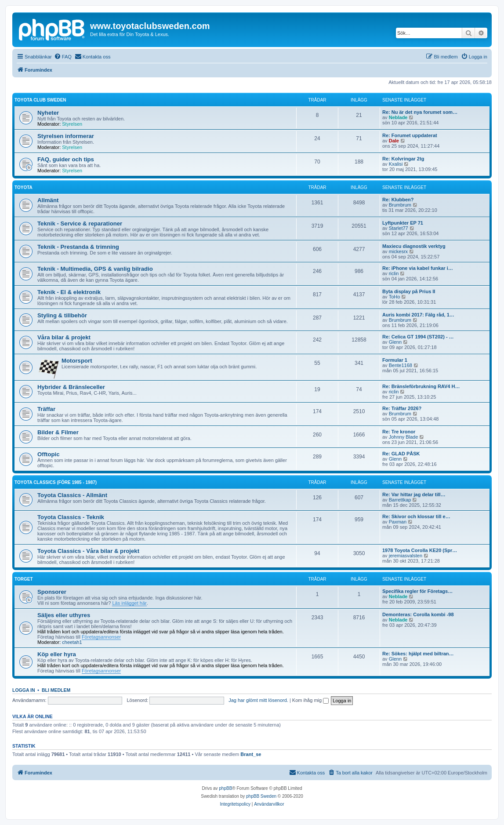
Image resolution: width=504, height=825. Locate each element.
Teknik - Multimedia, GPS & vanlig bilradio (95, 269)
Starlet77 (399, 228)
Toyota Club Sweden (40, 100)
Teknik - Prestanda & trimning (78, 247)
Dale (394, 141)
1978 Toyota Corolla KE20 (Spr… (420, 550)
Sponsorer (52, 592)
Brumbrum (400, 205)
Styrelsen (72, 124)
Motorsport (77, 361)
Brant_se (251, 754)
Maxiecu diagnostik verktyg (414, 246)
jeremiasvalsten (406, 556)
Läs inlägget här (129, 603)
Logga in (24, 690)
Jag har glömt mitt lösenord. (258, 700)
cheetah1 (72, 642)
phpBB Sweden (261, 796)
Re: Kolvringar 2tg (403, 159)
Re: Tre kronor (399, 432)
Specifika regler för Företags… (417, 591)
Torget (24, 579)
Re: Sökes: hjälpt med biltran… (418, 654)
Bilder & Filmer (58, 432)
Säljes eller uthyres (64, 615)
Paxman (398, 522)
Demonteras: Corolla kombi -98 (418, 614)
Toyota (24, 187)
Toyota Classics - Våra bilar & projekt (88, 551)
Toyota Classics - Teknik (71, 517)
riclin (394, 273)
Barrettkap (400, 500)
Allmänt (48, 200)
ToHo (395, 297)
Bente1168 (401, 365)
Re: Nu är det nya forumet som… (420, 112)
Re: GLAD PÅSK (401, 454)
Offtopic (49, 454)
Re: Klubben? (398, 200)
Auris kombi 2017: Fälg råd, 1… (418, 315)
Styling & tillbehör (62, 315)
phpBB (225, 788)
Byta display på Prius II (409, 291)
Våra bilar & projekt (64, 337)
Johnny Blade (404, 437)
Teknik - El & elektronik (69, 292)
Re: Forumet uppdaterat (410, 135)
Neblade (398, 117)
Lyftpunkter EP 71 (403, 223)
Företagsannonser (101, 637)
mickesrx (398, 251)
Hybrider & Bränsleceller (71, 387)
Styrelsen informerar (66, 136)
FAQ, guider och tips (66, 159)
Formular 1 (395, 360)
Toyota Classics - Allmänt (72, 495)
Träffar (46, 409)
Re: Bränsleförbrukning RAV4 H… (421, 386)
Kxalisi (396, 164)
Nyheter (48, 113)
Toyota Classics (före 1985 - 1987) (56, 482)
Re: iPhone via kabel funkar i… (418, 268)
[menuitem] (63, 57)
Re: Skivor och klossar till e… (416, 516)
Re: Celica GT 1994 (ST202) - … (418, 337)
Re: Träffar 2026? (402, 408)
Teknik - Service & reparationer (80, 224)
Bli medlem (56, 690)
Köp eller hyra (57, 654)
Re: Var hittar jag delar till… (414, 494)
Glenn (395, 342)
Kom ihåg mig (310, 700)
